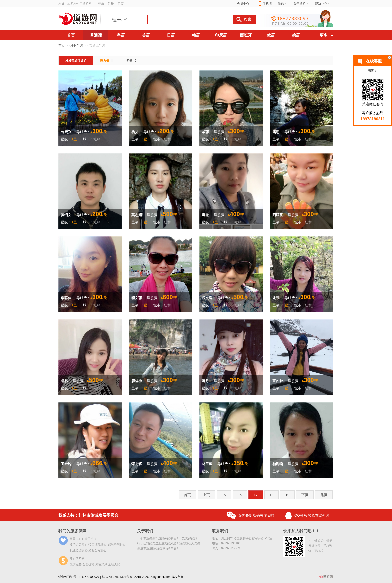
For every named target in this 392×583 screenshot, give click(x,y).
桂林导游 (77, 45)
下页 (305, 495)
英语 (146, 35)
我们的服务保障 (72, 531)
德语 (296, 35)
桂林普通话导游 (76, 61)
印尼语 (221, 35)
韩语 (196, 35)
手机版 (265, 4)
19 (287, 495)
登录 (101, 4)
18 (272, 495)
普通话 (96, 35)
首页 (121, 4)
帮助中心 (323, 4)
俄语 (271, 35)
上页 (206, 495)
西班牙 (246, 35)
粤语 (121, 35)
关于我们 (145, 531)
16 (240, 495)
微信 (283, 4)
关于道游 (301, 4)
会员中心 (245, 4)
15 (224, 495)
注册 (111, 4)
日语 (171, 35)
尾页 (324, 495)
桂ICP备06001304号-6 (117, 577)
